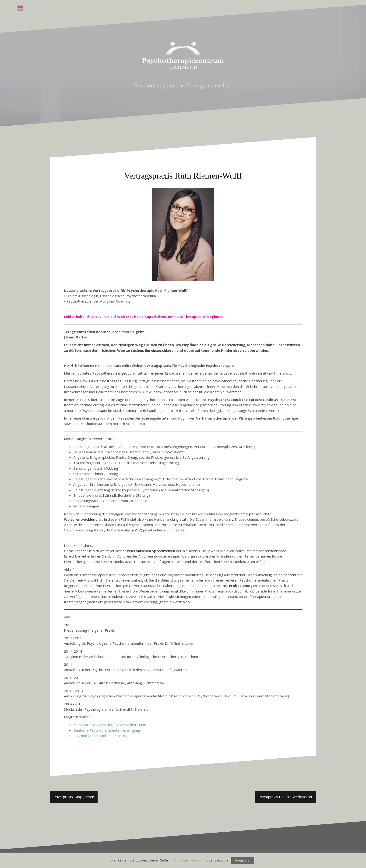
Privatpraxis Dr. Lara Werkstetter (286, 797)
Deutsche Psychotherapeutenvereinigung (107, 730)
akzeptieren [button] (243, 860)
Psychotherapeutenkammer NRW (100, 736)
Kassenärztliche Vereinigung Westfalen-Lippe (110, 725)
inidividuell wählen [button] (187, 860)
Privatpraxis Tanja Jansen (74, 797)
